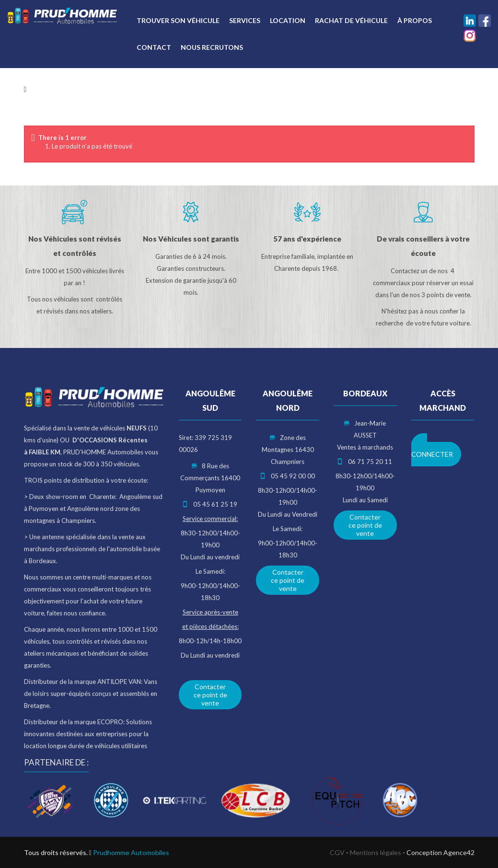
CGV (337, 852)
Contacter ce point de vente (210, 695)
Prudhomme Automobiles (131, 852)
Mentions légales (376, 852)
